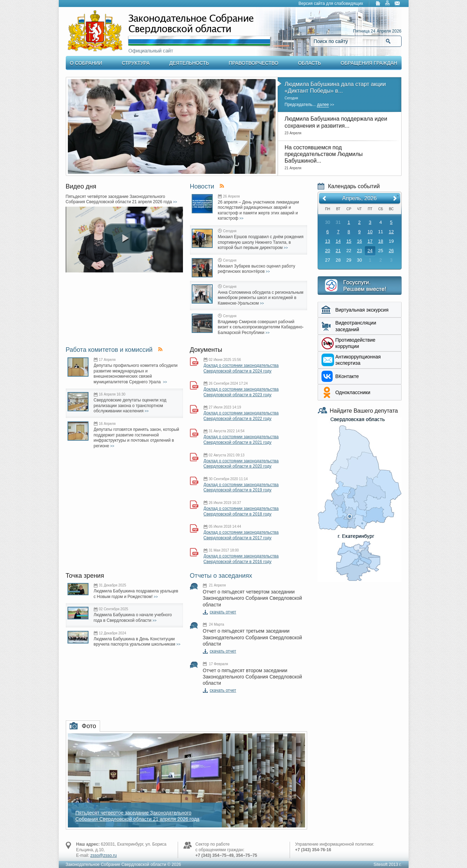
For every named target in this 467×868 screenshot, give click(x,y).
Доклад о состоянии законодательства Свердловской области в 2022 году (241, 416)
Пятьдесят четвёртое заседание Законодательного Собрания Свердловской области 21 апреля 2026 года (119, 199)
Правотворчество (254, 63)
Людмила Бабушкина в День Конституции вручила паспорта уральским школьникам (135, 642)
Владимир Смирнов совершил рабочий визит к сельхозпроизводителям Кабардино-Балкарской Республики (261, 327)
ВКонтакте (347, 376)
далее (323, 105)
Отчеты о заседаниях (221, 576)
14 (338, 241)
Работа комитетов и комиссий (109, 350)
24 (370, 251)
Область (310, 63)
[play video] (126, 239)
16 (359, 241)
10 (370, 232)
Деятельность (189, 63)
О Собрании (86, 63)
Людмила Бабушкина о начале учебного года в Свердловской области (133, 618)
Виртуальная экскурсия (362, 310)
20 (327, 251)
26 (391, 251)
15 (349, 241)
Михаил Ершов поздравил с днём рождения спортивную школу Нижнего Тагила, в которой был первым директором (261, 242)
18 (381, 241)
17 (370, 241)
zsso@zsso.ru (104, 855)
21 (338, 251)
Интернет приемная (360, 286)
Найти (388, 41)
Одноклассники (353, 392)
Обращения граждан (369, 63)
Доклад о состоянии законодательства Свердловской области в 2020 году (241, 464)
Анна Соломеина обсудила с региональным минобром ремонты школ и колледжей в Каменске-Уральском (261, 298)
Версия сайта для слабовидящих (331, 3)
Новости (202, 186)
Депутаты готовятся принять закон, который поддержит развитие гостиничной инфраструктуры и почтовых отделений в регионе (136, 438)
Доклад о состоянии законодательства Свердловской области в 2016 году (241, 559)
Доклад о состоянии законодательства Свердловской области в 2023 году (241, 392)
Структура (136, 63)
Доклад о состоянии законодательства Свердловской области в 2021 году (241, 440)
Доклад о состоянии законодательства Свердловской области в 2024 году (241, 368)
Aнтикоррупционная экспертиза (358, 360)
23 (359, 251)
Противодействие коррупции (356, 343)
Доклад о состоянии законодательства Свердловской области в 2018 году (241, 511)
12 (391, 232)
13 (327, 241)
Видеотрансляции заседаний (356, 326)
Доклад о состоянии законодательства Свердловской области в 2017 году (241, 535)
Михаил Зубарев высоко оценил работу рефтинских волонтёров (257, 269)
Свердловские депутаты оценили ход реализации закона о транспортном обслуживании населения (130, 405)
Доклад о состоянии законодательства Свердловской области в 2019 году (241, 488)
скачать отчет (223, 612)
